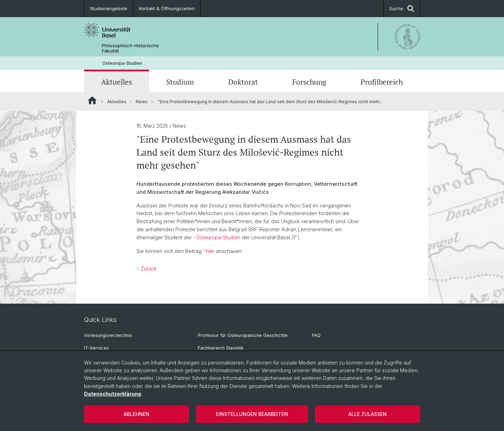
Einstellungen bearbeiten (252, 414)
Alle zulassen (367, 414)
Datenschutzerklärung (113, 394)
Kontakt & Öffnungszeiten (167, 8)
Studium (180, 82)
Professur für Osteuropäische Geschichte (243, 335)
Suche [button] (402, 9)
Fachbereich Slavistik (221, 348)
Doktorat (243, 82)
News (142, 102)
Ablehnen (136, 414)
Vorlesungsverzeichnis (108, 335)
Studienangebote (109, 8)
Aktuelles (117, 82)
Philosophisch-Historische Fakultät (130, 48)
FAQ (316, 335)
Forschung (309, 82)
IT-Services (96, 348)
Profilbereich (382, 82)
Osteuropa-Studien (122, 63)
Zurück (148, 269)
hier (210, 251)
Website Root (92, 100)
